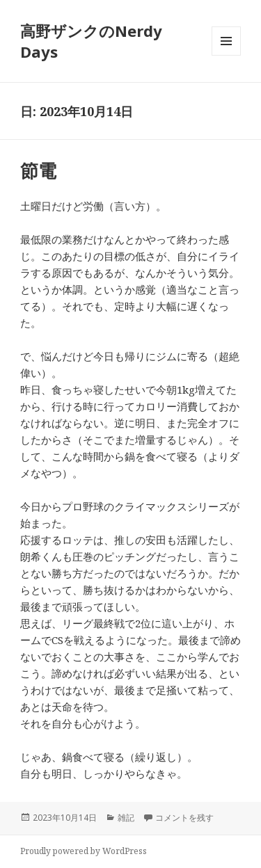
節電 (38, 170)
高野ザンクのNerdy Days (91, 41)
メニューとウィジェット (226, 55)
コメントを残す (184, 818)
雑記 (126, 818)
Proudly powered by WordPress (84, 851)
